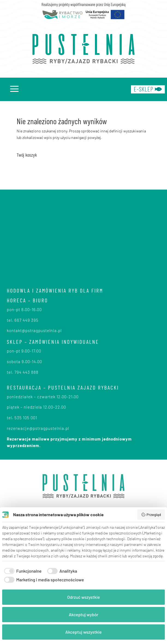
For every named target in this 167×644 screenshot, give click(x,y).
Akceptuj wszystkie (83, 632)
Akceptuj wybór (83, 614)
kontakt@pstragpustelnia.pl (34, 330)
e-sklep (148, 89)
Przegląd (151, 515)
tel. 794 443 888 (23, 372)
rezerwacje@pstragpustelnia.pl (38, 428)
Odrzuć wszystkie (83, 597)
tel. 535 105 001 (22, 418)
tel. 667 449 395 (23, 320)
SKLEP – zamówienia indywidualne (53, 342)
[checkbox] (22, 571)
